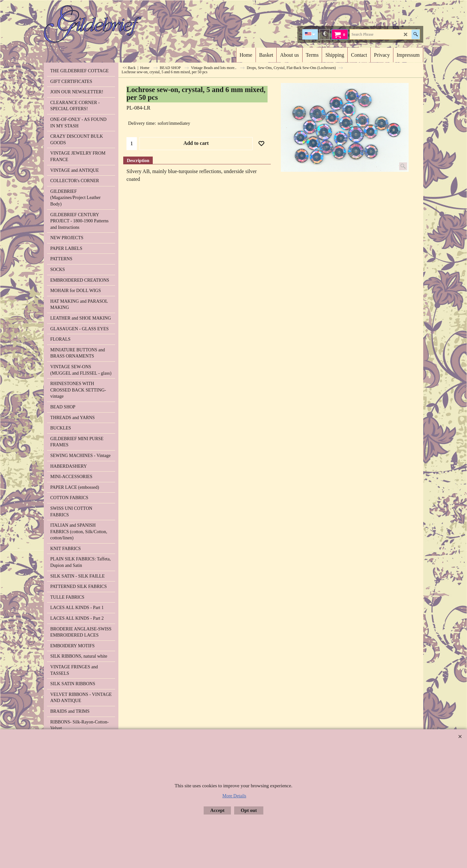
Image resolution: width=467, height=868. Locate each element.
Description (138, 161)
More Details (234, 796)
